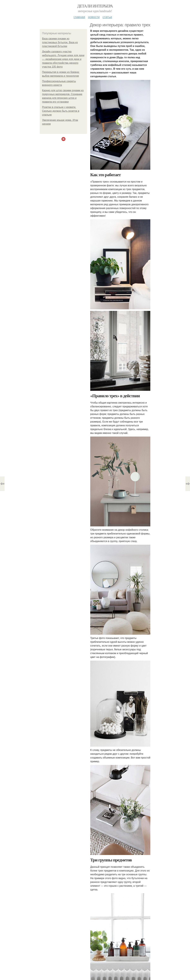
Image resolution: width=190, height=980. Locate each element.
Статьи (107, 17)
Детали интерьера (95, 6)
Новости (94, 17)
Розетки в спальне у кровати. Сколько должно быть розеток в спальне (61, 111)
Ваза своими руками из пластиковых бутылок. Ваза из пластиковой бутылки (60, 42)
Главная (79, 17)
